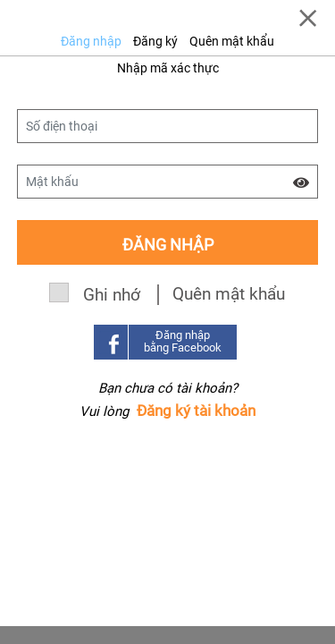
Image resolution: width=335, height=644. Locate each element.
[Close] (308, 18)
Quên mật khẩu (232, 41)
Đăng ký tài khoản (196, 411)
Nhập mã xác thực (168, 68)
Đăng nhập (91, 41)
